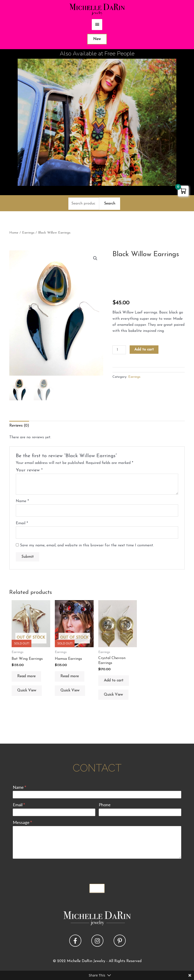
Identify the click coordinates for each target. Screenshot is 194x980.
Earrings (28, 233)
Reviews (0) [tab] (19, 426)
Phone (105, 805)
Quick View (27, 691)
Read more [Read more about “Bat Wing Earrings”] (26, 676)
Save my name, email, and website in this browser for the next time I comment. (87, 545)
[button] (95, 258)
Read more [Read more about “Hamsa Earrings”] (70, 676)
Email (22, 523)
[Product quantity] (119, 350)
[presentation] (48, 870)
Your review (29, 470)
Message (22, 822)
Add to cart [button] (114, 681)
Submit (97, 888)
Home (14, 233)
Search (110, 204)
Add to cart (144, 350)
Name (22, 501)
